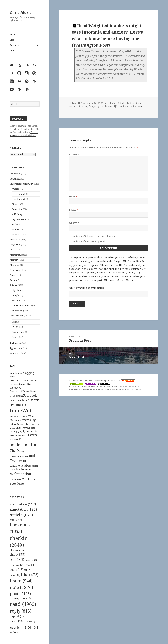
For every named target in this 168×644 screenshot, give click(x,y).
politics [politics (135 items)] (34, 431)
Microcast (15, 265)
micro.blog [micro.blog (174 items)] (29, 420)
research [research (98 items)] (14, 440)
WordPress (15, 353)
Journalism (15, 240)
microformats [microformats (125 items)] (18, 424)
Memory (14, 260)
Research (14, 45)
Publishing (17, 214)
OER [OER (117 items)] (18, 428)
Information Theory (22, 306)
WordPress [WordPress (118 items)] (16, 480)
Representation (19, 219)
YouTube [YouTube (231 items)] (29, 479)
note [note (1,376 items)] (21, 587)
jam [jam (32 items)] (15, 575)
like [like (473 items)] (30, 575)
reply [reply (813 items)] (21, 611)
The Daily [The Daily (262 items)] (17, 451)
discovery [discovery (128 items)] (15, 388)
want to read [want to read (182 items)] (18, 465)
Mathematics (16, 255)
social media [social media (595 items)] (23, 445)
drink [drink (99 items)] (18, 554)
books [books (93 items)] (13, 377)
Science (14, 285)
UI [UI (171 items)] (25, 461)
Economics (15, 174)
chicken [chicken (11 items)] (17, 550)
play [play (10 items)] (15, 598)
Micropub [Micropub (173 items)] (32, 424)
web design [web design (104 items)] (33, 466)
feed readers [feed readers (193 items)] (18, 400)
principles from (120, 381)
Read (132, 103)
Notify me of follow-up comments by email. (94, 236)
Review (13, 280)
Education (15, 179)
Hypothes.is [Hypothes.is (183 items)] (18, 405)
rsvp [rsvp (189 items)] (18, 621)
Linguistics (15, 245)
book (140, 106)
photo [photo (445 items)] (20, 594)
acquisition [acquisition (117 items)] (23, 504)
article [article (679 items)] (21, 515)
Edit (14, 322)
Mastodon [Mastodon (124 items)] (15, 420)
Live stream (18, 332)
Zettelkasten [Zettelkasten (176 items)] (18, 484)
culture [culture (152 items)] (29, 384)
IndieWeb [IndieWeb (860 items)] (21, 410)
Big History (17, 290)
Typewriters (16, 348)
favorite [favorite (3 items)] (15, 565)
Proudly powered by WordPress (85, 381)
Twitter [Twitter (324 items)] (16, 461)
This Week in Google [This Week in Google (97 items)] (19, 456)
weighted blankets (103, 106)
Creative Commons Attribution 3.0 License (120, 390)
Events (15, 327)
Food (12, 224)
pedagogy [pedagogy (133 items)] (15, 431)
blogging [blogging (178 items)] (28, 373)
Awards (16, 189)
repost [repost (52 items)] (18, 616)
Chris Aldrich (22, 12)
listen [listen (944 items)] (21, 581)
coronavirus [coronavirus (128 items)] (17, 384)
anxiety (85, 106)
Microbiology (18, 311)
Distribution (18, 199)
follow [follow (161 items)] (30, 565)
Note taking (15, 270)
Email (74, 210)
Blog (12, 40)
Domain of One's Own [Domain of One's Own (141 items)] (23, 391)
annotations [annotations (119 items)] (16, 373)
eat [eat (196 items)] (17, 559)
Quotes (15, 337)
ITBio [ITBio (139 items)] (31, 416)
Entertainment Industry (22, 184)
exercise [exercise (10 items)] (31, 560)
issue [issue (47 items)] (16, 570)
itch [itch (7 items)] (27, 570)
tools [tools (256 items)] (33, 456)
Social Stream (17, 316)
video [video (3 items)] (31, 622)
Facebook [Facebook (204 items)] (30, 395)
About (13, 35)
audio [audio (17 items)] (16, 520)
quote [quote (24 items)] (26, 598)
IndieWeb (15, 234)
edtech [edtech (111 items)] (19, 396)
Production (17, 209)
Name (73, 197)
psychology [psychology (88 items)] (23, 435)
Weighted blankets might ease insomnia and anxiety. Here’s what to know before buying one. (107, 32)
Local (12, 250)
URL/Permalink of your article (87, 288)
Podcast (14, 275)
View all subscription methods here (24, 134)
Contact (14, 50)
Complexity (17, 295)
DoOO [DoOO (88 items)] (13, 396)
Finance (16, 204)
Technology (15, 343)
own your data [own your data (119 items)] (28, 428)
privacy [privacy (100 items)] (14, 435)
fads (91, 106)
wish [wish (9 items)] (14, 632)
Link (74, 103)
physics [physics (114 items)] (25, 431)
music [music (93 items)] (12, 428)
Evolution (16, 300)
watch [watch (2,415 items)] (24, 627)
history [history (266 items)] (33, 400)
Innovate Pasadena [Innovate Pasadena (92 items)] (18, 416)
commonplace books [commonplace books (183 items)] (24, 380)
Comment (76, 155)
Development (18, 194)
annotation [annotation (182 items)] (23, 509)
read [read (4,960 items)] (23, 604)
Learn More (125, 280)
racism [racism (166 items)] (32, 435)
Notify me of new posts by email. (89, 241)
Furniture (15, 229)
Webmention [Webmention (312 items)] (20, 474)
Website (74, 223)
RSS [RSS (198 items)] (22, 439)
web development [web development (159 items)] (21, 469)
